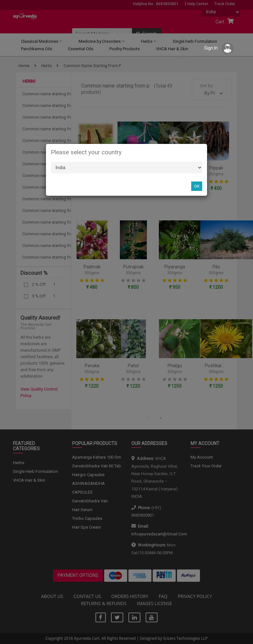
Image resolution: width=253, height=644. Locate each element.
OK (197, 186)
